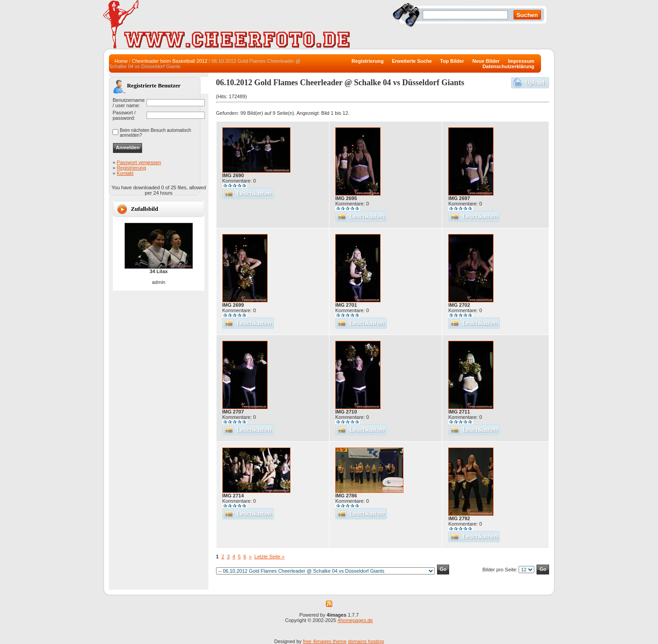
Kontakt (125, 173)
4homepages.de (355, 620)
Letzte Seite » (270, 557)
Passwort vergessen (139, 162)
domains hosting (366, 641)
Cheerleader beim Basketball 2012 (170, 61)
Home (121, 61)
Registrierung (131, 168)
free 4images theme (325, 641)
